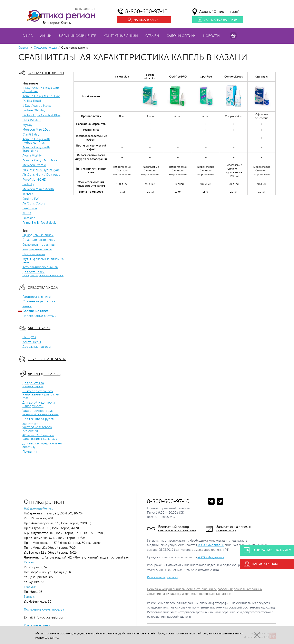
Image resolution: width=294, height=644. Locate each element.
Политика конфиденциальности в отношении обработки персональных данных (205, 589)
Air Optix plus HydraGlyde (41, 170)
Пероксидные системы (40, 316)
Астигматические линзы (40, 267)
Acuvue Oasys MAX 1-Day (41, 96)
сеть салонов (85, 9)
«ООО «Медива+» (211, 545)
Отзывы (152, 36)
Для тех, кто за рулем (38, 419)
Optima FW (31, 199)
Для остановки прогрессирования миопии (43, 274)
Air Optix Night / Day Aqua (41, 175)
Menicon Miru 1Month (38, 189)
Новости (211, 36)
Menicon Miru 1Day (36, 130)
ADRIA (27, 213)
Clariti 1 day (31, 135)
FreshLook (30, 209)
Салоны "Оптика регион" (219, 12)
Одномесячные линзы (39, 245)
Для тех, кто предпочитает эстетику (42, 445)
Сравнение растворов (39, 302)
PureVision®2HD (34, 180)
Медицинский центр (78, 36)
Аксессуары (39, 328)
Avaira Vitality (32, 156)
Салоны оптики (181, 36)
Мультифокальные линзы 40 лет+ (43, 261)
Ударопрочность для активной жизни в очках (41, 413)
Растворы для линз (37, 297)
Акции (46, 36)
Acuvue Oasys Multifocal (40, 161)
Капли (27, 306)
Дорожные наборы (37, 347)
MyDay (28, 125)
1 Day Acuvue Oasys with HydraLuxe (41, 90)
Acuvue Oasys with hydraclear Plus (36, 141)
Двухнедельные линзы (39, 240)
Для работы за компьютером (33, 385)
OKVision (29, 218)
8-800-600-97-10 (146, 12)
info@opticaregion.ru (48, 618)
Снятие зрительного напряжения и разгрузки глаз (41, 395)
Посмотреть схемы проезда (44, 610)
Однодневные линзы (38, 235)
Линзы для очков (44, 374)
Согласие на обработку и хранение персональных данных (189, 594)
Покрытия (30, 452)
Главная (24, 48)
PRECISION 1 (32, 120)
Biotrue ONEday (34, 111)
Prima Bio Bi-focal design (41, 223)
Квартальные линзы (37, 250)
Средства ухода (45, 48)
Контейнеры (32, 342)
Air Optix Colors (34, 204)
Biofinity (28, 184)
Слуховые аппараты (47, 359)
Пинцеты (29, 337)
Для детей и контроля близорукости (39, 405)
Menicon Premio (34, 165)
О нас (28, 36)
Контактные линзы (121, 36)
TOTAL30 (29, 194)
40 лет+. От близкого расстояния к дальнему (40, 437)
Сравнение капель (36, 311)
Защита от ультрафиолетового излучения (37, 427)
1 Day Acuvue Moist (37, 106)
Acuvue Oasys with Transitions (36, 149)
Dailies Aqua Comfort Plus (41, 115)
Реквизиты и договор (162, 577)
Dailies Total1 (32, 101)
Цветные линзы (34, 254)
